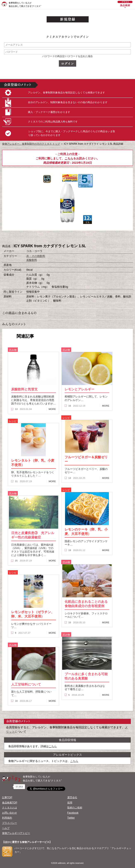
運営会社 (72, 797)
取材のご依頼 (75, 808)
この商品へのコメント (88, 237)
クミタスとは (10, 808)
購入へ (47, 237)
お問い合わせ (10, 813)
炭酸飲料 (32, 260)
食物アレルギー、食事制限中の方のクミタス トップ (31, 144)
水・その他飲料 (36, 256)
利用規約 (7, 818)
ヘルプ (6, 828)
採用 (70, 803)
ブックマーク (67, 237)
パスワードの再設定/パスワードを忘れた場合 (67, 56)
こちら (69, 158)
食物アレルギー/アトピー (16, 833)
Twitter (71, 818)
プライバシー (10, 823)
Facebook (73, 813)
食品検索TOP (10, 803)
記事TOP (7, 797)
